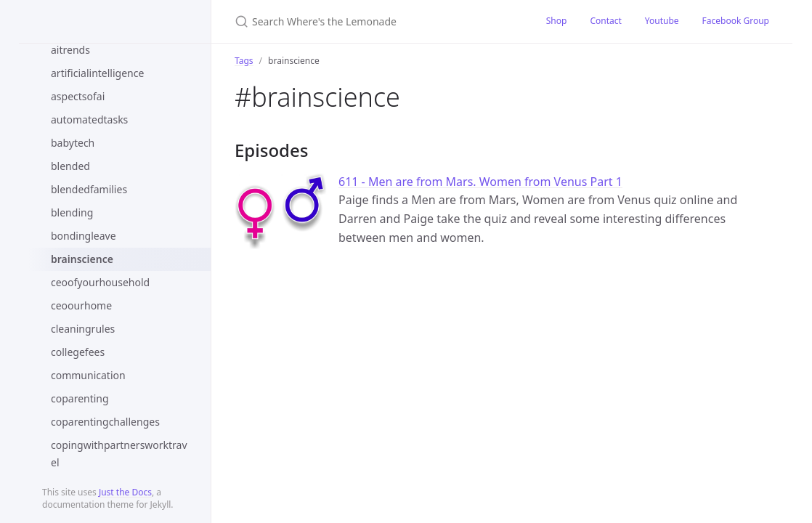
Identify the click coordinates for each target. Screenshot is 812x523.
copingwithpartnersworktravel (119, 454)
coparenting (80, 398)
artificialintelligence (97, 73)
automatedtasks (89, 119)
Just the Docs (125, 492)
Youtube (662, 21)
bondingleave (84, 236)
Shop (557, 21)
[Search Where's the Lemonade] (373, 21)
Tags (244, 61)
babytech (73, 143)
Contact (605, 21)
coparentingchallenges (105, 422)
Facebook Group (736, 21)
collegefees (78, 352)
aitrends (70, 50)
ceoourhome (81, 305)
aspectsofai (78, 96)
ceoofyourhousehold (100, 282)
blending (72, 212)
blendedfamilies (89, 189)
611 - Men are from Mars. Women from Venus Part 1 (480, 182)
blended (70, 166)
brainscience (82, 259)
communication (88, 375)
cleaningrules (83, 329)
